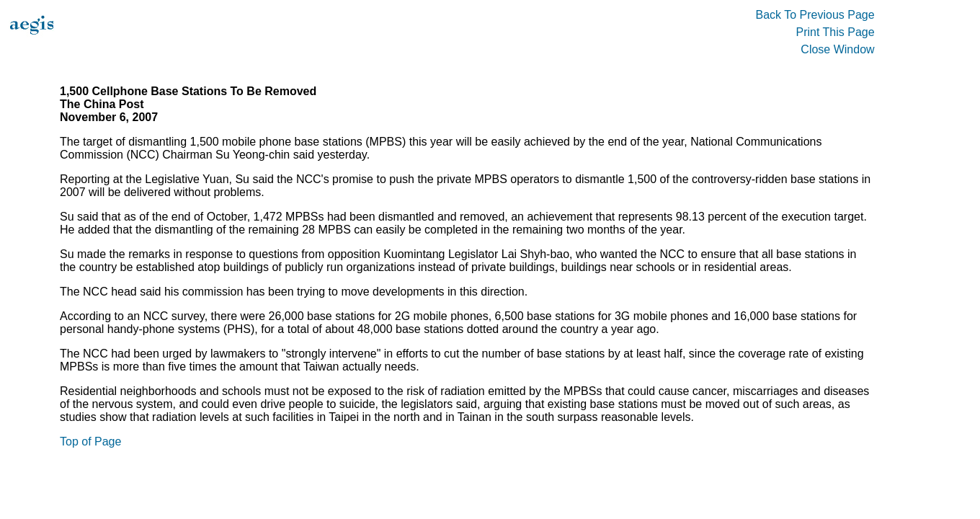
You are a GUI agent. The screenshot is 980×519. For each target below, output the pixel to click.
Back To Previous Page (815, 15)
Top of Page (90, 442)
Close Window (837, 49)
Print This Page (836, 32)
